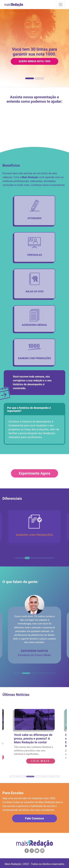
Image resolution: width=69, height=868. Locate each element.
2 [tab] (21, 559)
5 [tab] (36, 559)
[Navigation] (61, 5)
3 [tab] (26, 559)
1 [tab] (17, 559)
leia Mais (41, 761)
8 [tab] (51, 559)
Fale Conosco (34, 818)
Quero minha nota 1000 (34, 61)
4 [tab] (31, 559)
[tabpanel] (34, 526)
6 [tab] (41, 559)
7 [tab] (46, 559)
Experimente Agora (34, 477)
